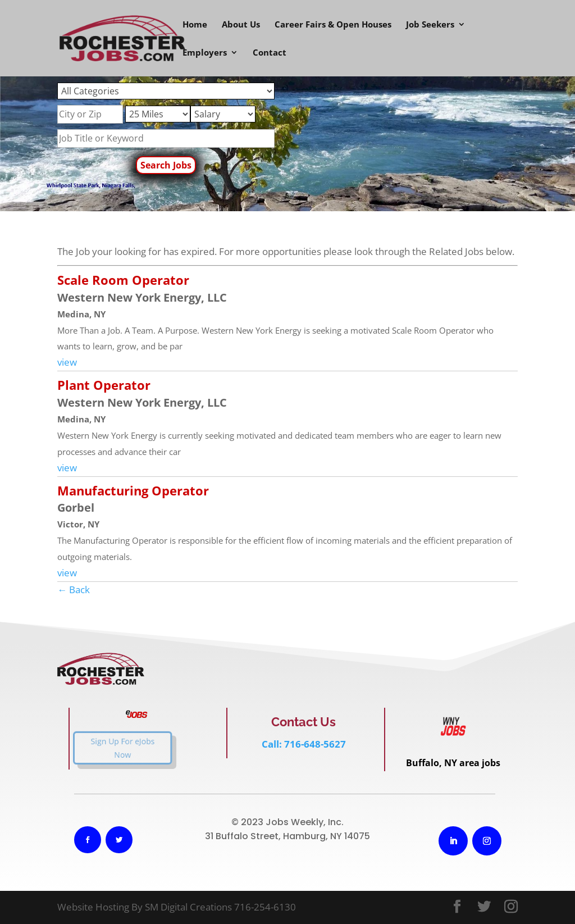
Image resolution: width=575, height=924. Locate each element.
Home (195, 25)
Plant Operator (104, 385)
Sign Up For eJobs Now (110, 748)
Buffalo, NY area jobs (453, 763)
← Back (74, 590)
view (67, 362)
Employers (205, 53)
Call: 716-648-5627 (304, 744)
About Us (241, 25)
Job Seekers (430, 25)
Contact (270, 53)
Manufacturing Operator (133, 490)
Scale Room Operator (123, 280)
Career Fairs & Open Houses (333, 25)
